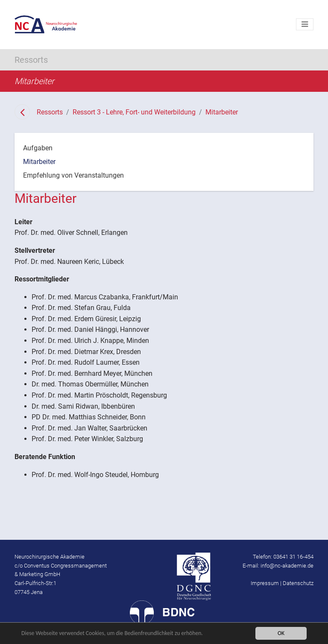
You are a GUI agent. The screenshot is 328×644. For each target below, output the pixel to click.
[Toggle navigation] (305, 24)
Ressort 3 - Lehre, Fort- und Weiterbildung (134, 112)
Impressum (265, 583)
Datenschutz (298, 583)
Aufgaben (38, 148)
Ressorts (50, 112)
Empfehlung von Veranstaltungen (73, 175)
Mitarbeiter (222, 112)
